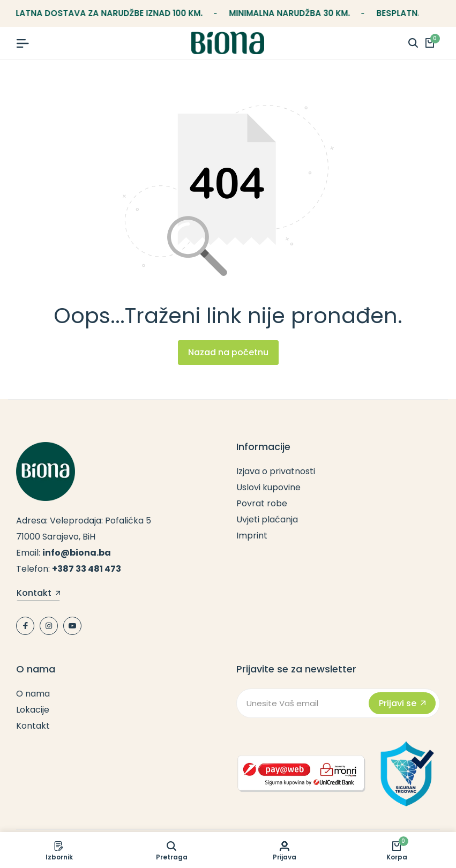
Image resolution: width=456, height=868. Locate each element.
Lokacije (33, 710)
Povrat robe (262, 503)
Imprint (252, 536)
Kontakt (38, 594)
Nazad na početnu (228, 352)
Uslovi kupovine (268, 487)
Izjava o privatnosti (276, 471)
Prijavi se (402, 703)
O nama (33, 694)
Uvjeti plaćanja (267, 519)
